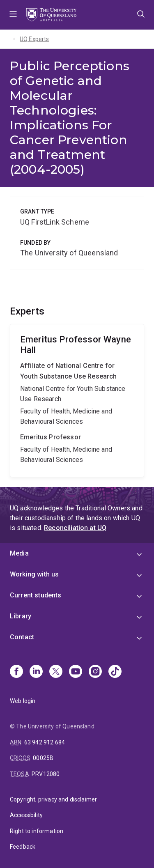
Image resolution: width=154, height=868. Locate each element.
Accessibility (26, 815)
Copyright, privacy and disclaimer (53, 799)
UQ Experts (34, 39)
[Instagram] (95, 672)
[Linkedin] (36, 672)
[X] (56, 672)
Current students (36, 595)
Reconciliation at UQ (75, 528)
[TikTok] (115, 672)
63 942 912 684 (45, 742)
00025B (43, 758)
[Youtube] (76, 672)
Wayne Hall (77, 401)
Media (19, 553)
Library (21, 616)
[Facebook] (16, 672)
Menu (13, 15)
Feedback (23, 847)
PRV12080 (46, 774)
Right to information (37, 831)
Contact (22, 637)
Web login (23, 701)
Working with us (34, 574)
